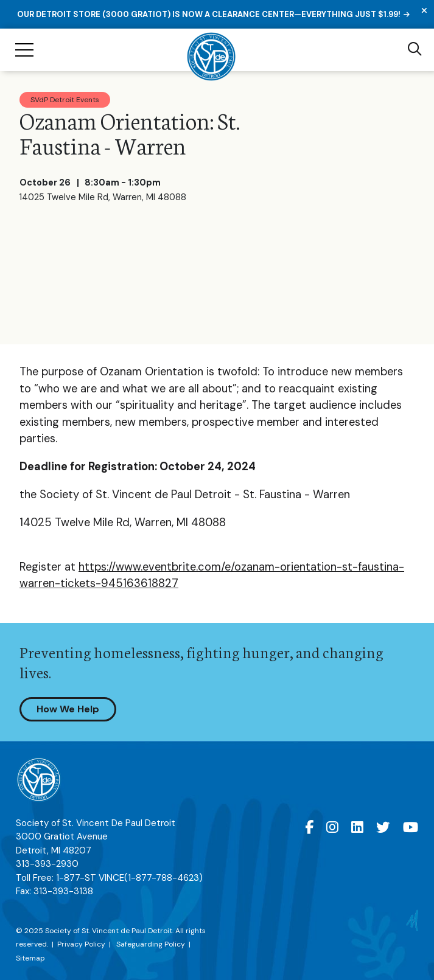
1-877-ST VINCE (129, 878)
